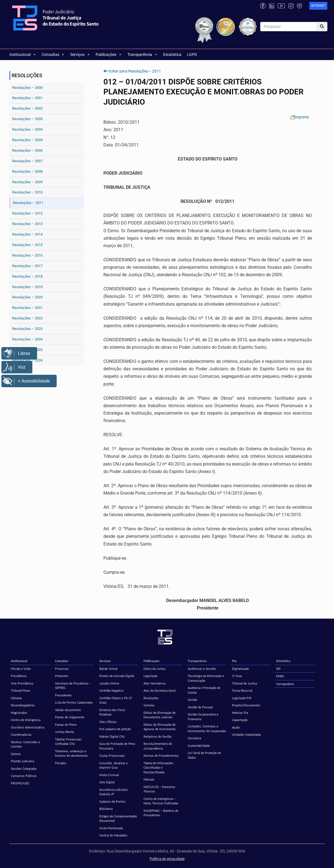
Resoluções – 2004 (27, 129)
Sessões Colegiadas (24, 768)
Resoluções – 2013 (27, 224)
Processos (62, 669)
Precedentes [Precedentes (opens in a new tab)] (63, 695)
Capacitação (240, 720)
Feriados (61, 763)
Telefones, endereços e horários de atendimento (71, 753)
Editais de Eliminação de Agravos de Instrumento (160, 727)
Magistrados (19, 713)
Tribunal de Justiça (244, 683)
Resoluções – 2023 (27, 329)
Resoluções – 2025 (27, 350)
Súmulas (149, 705)
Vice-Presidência (22, 683)
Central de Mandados (113, 835)
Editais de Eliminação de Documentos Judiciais (160, 715)
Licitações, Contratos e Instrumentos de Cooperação (207, 728)
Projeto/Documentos (246, 705)
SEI (278, 669)
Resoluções (151, 698)
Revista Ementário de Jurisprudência (158, 746)
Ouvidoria (194, 738)
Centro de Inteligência (26, 720)
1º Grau (237, 676)
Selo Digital (107, 782)
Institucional (23, 55)
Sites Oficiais (108, 722)
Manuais (149, 779)
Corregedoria (285, 684)
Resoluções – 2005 (27, 140)
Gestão (192, 700)
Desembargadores (23, 705)
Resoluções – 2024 (27, 339)
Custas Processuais (112, 755)
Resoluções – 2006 (27, 150)
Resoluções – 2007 (27, 161)
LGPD (192, 55)
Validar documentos (68, 710)
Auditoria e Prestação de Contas (204, 690)
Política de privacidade (167, 859)
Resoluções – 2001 (27, 98)
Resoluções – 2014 (27, 234)
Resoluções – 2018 (27, 276)
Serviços (80, 55)
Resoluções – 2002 (27, 108)
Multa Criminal (109, 775)
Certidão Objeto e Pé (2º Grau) (116, 700)
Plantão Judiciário (23, 761)
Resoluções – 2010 (27, 192)
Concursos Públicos (24, 776)
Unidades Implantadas (246, 734)
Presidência (19, 676)
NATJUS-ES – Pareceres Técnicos (159, 789)
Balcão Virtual (108, 669)
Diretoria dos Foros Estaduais (112, 712)
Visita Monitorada (111, 828)
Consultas (53, 55)
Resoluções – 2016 (27, 255)
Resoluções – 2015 (27, 245)
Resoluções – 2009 (27, 182)
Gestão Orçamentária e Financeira (203, 717)
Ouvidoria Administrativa (28, 727)
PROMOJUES (20, 783)
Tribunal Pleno (20, 690)
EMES (280, 676)
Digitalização (240, 669)
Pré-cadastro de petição (115, 729)
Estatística (172, 55)
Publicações (109, 55)
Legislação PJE (242, 698)
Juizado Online (109, 683)
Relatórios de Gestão (157, 736)
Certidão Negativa (111, 690)
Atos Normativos (155, 683)
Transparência (143, 55)
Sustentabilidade (199, 746)
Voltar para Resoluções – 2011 (135, 71)
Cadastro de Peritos (112, 801)
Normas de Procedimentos (161, 755)
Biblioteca (106, 809)
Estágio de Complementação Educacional (118, 818)
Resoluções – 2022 (27, 318)
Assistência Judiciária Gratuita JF (113, 792)
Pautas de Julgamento (70, 717)
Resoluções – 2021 (27, 308)
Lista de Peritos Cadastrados (74, 702)
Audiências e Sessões (202, 669)
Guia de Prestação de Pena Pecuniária (117, 746)
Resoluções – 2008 (27, 171)
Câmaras (16, 698)
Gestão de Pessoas (200, 707)
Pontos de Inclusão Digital (117, 676)
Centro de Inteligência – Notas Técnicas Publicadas (161, 801)
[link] (318, 6)
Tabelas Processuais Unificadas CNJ (68, 742)
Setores (16, 754)
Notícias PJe (240, 713)
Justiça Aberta (64, 732)
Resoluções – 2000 (27, 88)
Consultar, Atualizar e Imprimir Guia (113, 765)
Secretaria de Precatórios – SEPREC (73, 686)
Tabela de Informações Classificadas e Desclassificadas (158, 768)
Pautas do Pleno (66, 724)
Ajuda (236, 727)
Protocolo (62, 676)
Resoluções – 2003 (27, 119)
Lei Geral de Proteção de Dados (204, 755)
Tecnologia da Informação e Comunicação (206, 678)
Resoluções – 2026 (27, 360)
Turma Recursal (242, 690)
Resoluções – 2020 (27, 297)
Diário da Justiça (154, 669)
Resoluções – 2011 (28, 203)
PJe (234, 661)
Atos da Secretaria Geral (160, 690)
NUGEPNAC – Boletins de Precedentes (161, 813)
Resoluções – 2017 (27, 266)
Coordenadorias (21, 734)
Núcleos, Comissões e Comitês (25, 744)
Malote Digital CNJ (112, 736)
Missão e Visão (21, 669)
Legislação (150, 676)
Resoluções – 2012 (27, 213)
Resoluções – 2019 (27, 287)
